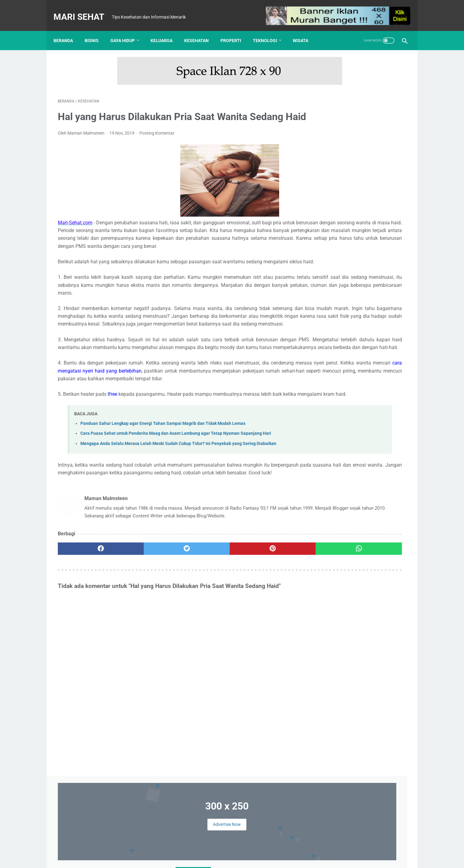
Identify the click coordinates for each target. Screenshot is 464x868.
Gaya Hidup (127, 30)
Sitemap (285, 849)
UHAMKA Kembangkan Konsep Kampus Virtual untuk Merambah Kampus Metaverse (355, 284)
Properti (235, 30)
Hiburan (355, 453)
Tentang (179, 849)
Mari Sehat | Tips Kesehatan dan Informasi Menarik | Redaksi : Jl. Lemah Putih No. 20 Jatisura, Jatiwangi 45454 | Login (233, 858)
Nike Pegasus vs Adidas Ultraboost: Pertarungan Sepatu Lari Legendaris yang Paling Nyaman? (377, 553)
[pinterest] (204, 621)
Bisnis (96, 30)
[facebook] (87, 621)
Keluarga (166, 30)
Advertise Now (360, 93)
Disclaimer (223, 849)
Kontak (200, 849)
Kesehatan (201, 30)
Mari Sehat (83, 10)
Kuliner (376, 464)
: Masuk (355, 858)
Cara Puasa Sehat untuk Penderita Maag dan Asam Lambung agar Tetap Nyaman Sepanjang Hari (176, 490)
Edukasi (343, 441)
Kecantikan (381, 453)
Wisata (305, 30)
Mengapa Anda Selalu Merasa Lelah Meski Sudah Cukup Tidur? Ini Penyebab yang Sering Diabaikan (178, 500)
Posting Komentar (157, 143)
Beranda (68, 30)
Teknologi (269, 30)
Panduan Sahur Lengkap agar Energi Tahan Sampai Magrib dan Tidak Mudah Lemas (163, 480)
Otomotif (351, 476)
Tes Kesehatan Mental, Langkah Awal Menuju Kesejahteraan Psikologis (354, 368)
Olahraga (326, 476)
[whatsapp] (262, 621)
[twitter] (145, 621)
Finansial (367, 441)
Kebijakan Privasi (255, 849)
